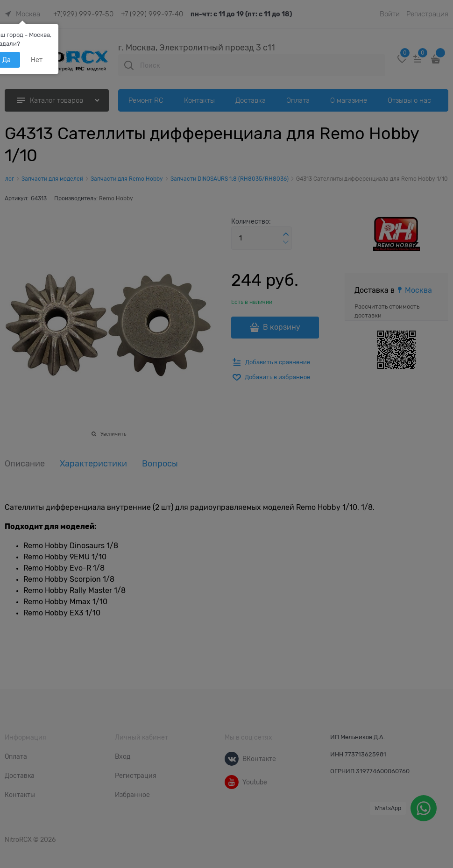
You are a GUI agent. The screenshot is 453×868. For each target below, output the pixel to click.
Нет (37, 60)
